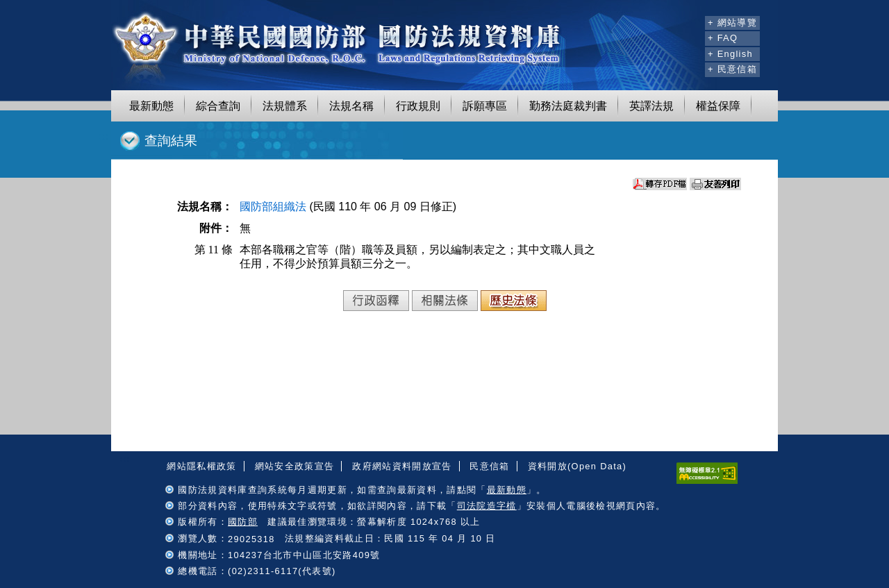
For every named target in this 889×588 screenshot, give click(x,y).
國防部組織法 (273, 207)
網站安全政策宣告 (295, 466)
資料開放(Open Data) (577, 466)
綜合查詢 (218, 106)
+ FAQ (723, 38)
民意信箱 (489, 466)
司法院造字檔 (487, 506)
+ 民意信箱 (732, 69)
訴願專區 (485, 106)
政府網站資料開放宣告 (402, 466)
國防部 (243, 522)
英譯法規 (651, 106)
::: (692, 21)
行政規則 (418, 106)
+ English (730, 54)
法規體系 (285, 106)
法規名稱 (351, 106)
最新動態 (151, 106)
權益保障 (718, 106)
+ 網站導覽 (732, 23)
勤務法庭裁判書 (568, 106)
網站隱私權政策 (201, 466)
